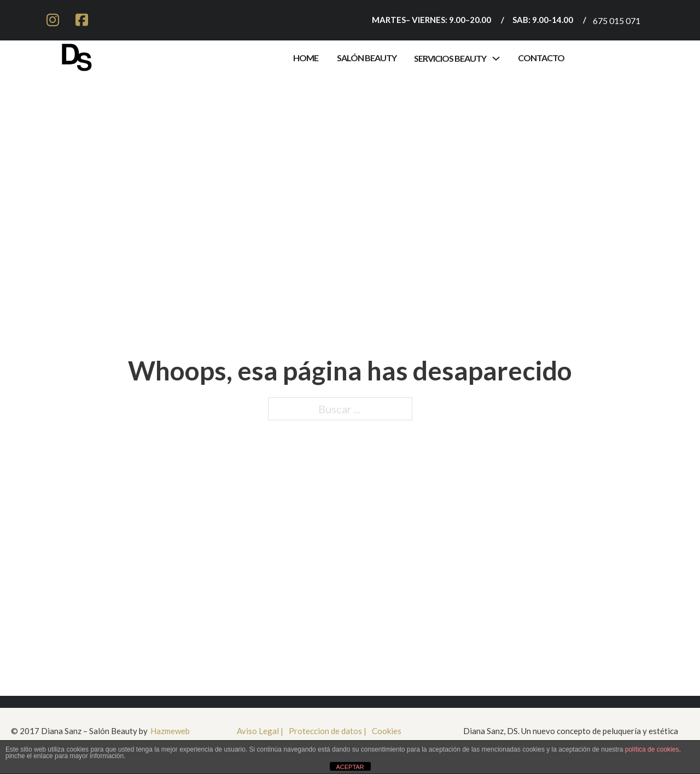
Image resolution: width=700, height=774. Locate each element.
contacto (541, 58)
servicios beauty (450, 58)
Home (306, 58)
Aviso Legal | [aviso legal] (260, 731)
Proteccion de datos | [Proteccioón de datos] (328, 731)
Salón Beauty (367, 58)
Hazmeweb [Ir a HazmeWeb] (170, 731)
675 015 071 (617, 20)
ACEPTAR (350, 767)
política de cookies (652, 749)
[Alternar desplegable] (496, 58)
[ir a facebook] (82, 20)
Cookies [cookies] (387, 731)
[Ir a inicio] (77, 55)
